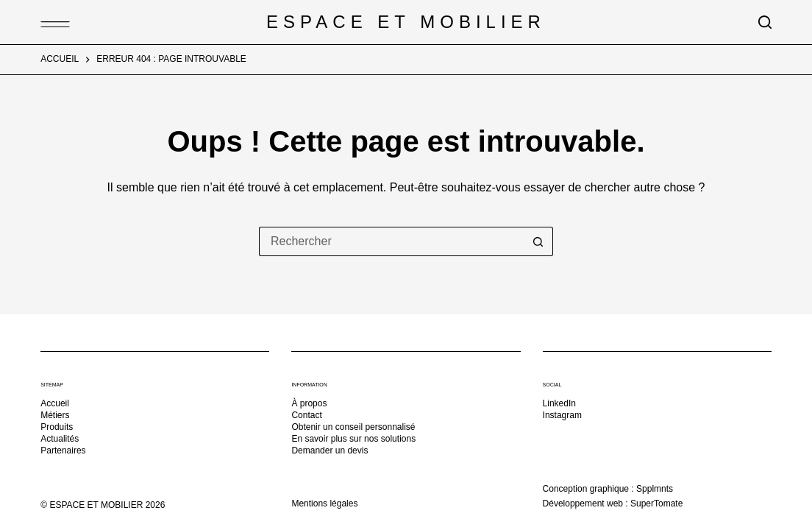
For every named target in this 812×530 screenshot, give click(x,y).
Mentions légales (324, 504)
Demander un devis (330, 451)
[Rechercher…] (391, 241)
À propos (309, 403)
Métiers (55, 415)
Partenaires (63, 451)
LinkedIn (559, 403)
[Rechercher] (765, 22)
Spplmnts (655, 489)
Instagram (562, 415)
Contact (306, 415)
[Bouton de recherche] (538, 241)
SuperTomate (656, 504)
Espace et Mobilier (406, 22)
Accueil (55, 403)
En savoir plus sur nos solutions (353, 439)
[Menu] (48, 22)
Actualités (60, 439)
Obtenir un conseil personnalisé (353, 427)
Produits (57, 427)
